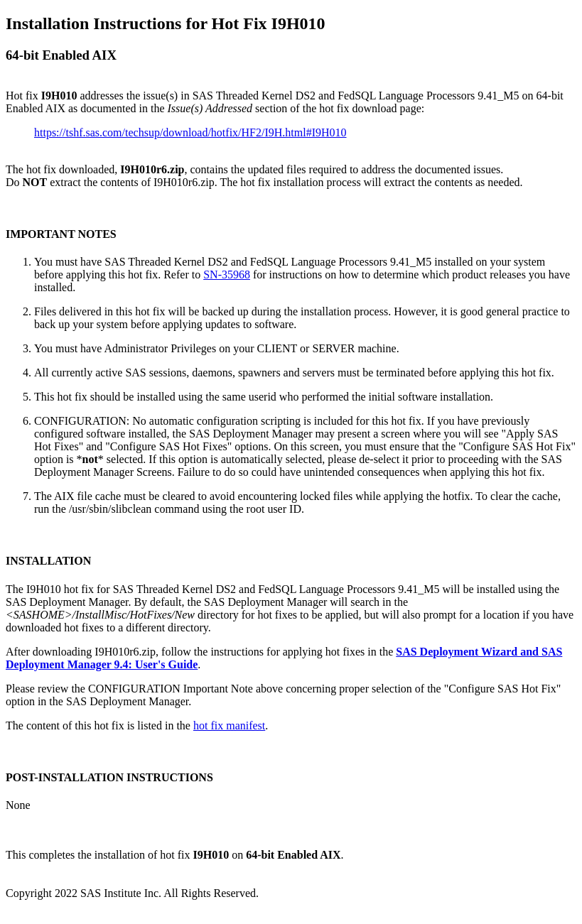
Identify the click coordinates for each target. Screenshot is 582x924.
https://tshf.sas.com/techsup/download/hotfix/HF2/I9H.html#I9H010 (190, 132)
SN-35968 (227, 275)
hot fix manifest (229, 725)
